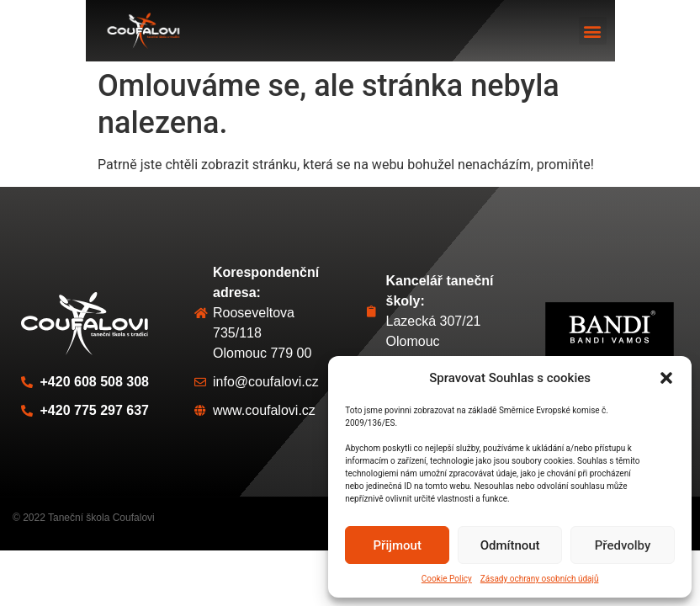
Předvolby (623, 545)
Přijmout (398, 545)
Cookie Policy (447, 579)
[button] (666, 378)
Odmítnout (510, 545)
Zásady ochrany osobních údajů (540, 579)
